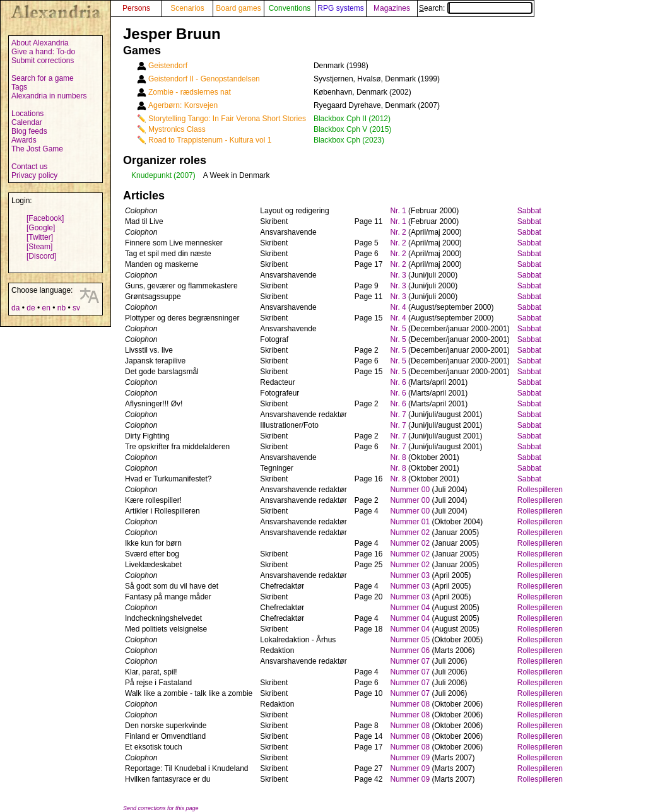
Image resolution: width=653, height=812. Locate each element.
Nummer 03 (410, 575)
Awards (24, 140)
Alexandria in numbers (49, 96)
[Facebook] (45, 218)
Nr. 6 (398, 382)
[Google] (41, 228)
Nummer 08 (410, 704)
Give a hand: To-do (43, 52)
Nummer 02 (410, 533)
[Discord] (41, 256)
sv (76, 308)
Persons (136, 8)
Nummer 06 (410, 650)
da (15, 308)
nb (62, 308)
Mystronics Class (177, 129)
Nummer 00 (410, 490)
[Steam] (39, 247)
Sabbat (529, 211)
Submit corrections (43, 61)
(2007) (185, 175)
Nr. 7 (398, 415)
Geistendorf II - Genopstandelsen (204, 79)
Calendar (27, 122)
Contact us (29, 167)
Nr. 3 (398, 275)
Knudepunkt (151, 175)
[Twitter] (40, 237)
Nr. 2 (398, 232)
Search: (476, 8)
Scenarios (187, 8)
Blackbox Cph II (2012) (352, 119)
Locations (27, 114)
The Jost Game (37, 149)
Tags (19, 87)
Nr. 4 (398, 307)
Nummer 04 (410, 608)
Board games (238, 8)
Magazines (392, 8)
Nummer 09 (410, 758)
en (46, 308)
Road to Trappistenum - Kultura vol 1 (210, 140)
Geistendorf (168, 66)
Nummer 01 (410, 522)
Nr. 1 (398, 211)
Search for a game (43, 78)
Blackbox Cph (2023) (349, 140)
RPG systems (340, 8)
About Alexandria (40, 43)
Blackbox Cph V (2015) (352, 129)
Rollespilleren (540, 490)
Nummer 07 (410, 661)
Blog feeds (29, 131)
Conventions (290, 8)
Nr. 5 (398, 329)
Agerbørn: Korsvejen (183, 105)
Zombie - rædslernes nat (190, 92)
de (31, 308)
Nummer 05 (410, 640)
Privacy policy (34, 175)
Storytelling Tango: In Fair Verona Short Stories (227, 119)
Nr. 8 (398, 457)
